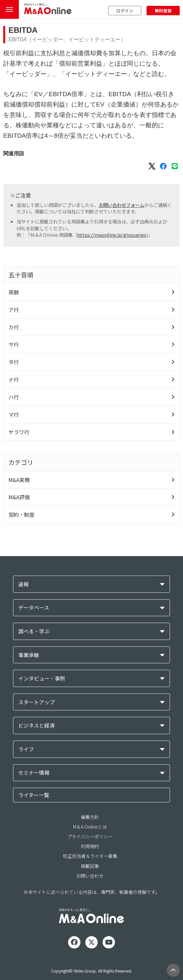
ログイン (125, 11)
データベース (34, 608)
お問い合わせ (90, 876)
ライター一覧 (34, 795)
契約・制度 (21, 515)
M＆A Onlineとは (90, 827)
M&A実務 (19, 480)
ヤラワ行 (19, 432)
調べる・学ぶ (34, 631)
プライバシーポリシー (90, 836)
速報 (23, 584)
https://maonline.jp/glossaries (112, 235)
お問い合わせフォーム (121, 205)
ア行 (14, 310)
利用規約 (90, 846)
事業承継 (29, 655)
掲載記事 (90, 866)
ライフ (26, 749)
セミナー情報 (34, 773)
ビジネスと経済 (36, 725)
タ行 (14, 362)
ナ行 (14, 379)
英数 (14, 292)
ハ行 (14, 397)
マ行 (14, 414)
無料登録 (163, 11)
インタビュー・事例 (42, 678)
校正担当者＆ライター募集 (90, 856)
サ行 (14, 344)
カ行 (14, 327)
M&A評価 (19, 497)
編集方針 (90, 817)
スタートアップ (36, 702)
